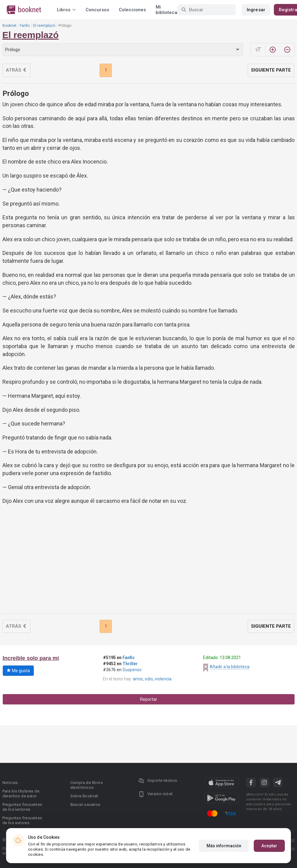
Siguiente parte (271, 70)
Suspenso (132, 670)
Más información (224, 846)
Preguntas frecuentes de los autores (22, 820)
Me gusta (18, 671)
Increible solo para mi (31, 658)
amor (138, 679)
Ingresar (256, 10)
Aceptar (269, 846)
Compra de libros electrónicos (87, 785)
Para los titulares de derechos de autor (21, 794)
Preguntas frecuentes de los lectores (22, 807)
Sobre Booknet (84, 796)
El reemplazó (44, 26)
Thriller (130, 664)
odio (149, 679)
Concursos (97, 10)
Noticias (10, 783)
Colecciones (132, 10)
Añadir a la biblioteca (230, 667)
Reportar (149, 699)
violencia (163, 679)
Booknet (9, 26)
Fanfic (25, 26)
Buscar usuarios (85, 804)
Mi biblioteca (166, 10)
